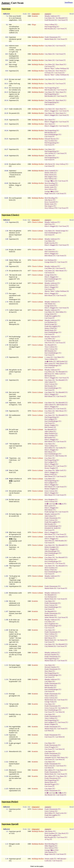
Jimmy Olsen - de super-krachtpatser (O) (15, 262)
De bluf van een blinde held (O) (14, 500)
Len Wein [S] (60, 712)
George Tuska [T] (51, 702)
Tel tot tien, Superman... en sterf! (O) (14, 547)
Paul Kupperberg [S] (51, 27)
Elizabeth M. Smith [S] (52, 528)
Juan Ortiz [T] (49, 541)
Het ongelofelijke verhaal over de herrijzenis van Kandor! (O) (15, 730)
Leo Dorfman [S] (50, 260)
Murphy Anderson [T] (52, 16)
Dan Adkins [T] (50, 770)
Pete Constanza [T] (51, 252)
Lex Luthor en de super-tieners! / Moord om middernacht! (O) (15, 560)
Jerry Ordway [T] (62, 164)
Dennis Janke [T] (50, 173)
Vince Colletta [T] (51, 25)
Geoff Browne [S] (51, 20)
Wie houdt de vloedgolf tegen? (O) (15, 347)
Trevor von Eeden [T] (52, 755)
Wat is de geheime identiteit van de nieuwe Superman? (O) (15, 234)
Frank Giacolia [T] (51, 243)
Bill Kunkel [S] (62, 361)
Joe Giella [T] (61, 448)
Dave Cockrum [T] (51, 285)
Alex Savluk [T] (50, 153)
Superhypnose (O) (15, 586)
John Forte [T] (49, 224)
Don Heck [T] (63, 833)
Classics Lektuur (37, 222)
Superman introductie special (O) (15, 39)
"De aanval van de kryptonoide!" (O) (15, 680)
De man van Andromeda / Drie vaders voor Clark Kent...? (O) (15, 647)
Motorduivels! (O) (15, 751)
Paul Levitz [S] (50, 766)
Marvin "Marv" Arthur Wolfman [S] (57, 68)
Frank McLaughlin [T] (52, 316)
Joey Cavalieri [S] (51, 141)
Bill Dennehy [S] (50, 351)
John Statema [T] (50, 852)
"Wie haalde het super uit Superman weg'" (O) (15, 446)
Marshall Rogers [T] (51, 784)
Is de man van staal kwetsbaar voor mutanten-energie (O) (15, 286)
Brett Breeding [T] (51, 183)
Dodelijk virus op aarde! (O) (15, 715)
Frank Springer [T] (51, 512)
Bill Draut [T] (49, 374)
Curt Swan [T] (63, 20)
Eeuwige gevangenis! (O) (14, 695)
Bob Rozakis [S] (50, 29)
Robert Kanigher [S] (51, 547)
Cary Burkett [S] (50, 646)
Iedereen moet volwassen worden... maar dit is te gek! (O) (15, 49)
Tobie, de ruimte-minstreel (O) (15, 303)
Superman (6, 9)
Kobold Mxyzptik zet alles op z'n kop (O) (15, 655)
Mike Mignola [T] (51, 846)
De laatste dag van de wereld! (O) (15, 515)
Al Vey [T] (48, 839)
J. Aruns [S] (49, 357)
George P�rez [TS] (51, 191)
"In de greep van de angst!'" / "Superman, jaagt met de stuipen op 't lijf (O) (15, 580)
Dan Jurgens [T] (50, 206)
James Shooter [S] (51, 617)
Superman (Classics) (10, 215)
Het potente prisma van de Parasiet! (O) (15, 493)
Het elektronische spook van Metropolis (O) (15, 322)
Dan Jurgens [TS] (50, 177)
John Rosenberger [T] (52, 551)
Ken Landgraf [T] (51, 419)
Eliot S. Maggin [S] (51, 111)
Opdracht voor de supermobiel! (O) (15, 790)
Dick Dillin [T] (61, 312)
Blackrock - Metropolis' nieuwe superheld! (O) (15, 772)
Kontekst (35, 16)
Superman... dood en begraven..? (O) (15, 404)
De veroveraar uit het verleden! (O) (15, 89)
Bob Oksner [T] (50, 256)
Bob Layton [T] (50, 363)
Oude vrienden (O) (15, 109)
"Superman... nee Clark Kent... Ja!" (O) (15, 460)
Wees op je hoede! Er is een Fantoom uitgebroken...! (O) (15, 18)
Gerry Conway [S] (51, 349)
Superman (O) (14, 71)
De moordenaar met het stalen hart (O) (15, 778)
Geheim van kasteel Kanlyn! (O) (14, 764)
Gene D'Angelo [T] (51, 747)
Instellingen (69, 2)
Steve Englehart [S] (51, 624)
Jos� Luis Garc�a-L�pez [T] (55, 504)
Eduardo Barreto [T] (51, 139)
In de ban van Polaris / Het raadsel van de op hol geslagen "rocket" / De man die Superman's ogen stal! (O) (15, 636)
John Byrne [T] (50, 200)
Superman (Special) (10, 824)
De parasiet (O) (14, 113)
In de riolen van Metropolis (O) (14, 621)
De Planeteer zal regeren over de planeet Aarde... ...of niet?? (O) (14, 95)
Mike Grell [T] (60, 374)
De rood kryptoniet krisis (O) (15, 199)
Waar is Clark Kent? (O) (14, 471)
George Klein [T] (50, 262)
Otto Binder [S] (50, 304)
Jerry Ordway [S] (50, 179)
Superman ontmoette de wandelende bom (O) (15, 738)
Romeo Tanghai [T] (51, 425)
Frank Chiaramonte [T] (52, 37)
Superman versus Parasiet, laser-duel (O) (15, 613)
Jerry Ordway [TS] (51, 208)
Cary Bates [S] (49, 18)
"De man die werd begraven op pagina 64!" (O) (15, 277)
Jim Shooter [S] (50, 795)
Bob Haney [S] (62, 757)
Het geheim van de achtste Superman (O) (15, 372)
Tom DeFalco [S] (50, 559)
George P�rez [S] (51, 181)
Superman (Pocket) (10, 802)
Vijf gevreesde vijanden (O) (14, 705)
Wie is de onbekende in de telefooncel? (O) (14, 603)
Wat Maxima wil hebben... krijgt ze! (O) (15, 185)
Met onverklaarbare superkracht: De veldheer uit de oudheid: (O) (14, 29)
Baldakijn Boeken (38, 37)
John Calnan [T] (50, 382)
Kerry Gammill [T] (51, 171)
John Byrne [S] (50, 164)
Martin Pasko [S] (50, 39)
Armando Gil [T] (50, 757)
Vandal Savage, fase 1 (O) (14, 61)
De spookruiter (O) (15, 271)
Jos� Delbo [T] (50, 361)
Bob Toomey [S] (50, 427)
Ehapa (34, 25)
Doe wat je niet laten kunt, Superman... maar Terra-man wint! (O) (15, 396)
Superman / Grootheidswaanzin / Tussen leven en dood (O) (15, 174)
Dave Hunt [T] (61, 64)
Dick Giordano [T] (51, 435)
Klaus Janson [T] (50, 175)
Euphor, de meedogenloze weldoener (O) (14, 56)
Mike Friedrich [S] (51, 433)
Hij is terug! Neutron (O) (13, 65)
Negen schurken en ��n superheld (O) (15, 481)
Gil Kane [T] (49, 73)
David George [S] (62, 231)
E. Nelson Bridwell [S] (52, 341)
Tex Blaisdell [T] (61, 18)
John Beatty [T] (50, 831)
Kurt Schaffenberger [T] (53, 134)
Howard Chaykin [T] (52, 655)
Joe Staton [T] (49, 563)
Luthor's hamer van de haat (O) (15, 311)
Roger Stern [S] (50, 193)
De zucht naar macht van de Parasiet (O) (14, 431)
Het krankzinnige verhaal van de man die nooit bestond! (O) (15, 340)
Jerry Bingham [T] (51, 499)
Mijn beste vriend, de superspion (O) (15, 533)
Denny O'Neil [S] (50, 328)
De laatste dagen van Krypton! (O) (15, 666)
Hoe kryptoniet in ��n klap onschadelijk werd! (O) (15, 540)
